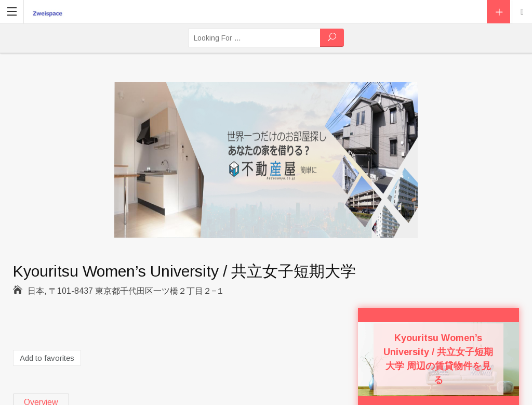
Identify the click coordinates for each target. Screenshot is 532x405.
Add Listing (498, 12)
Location (522, 12)
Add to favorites (47, 358)
